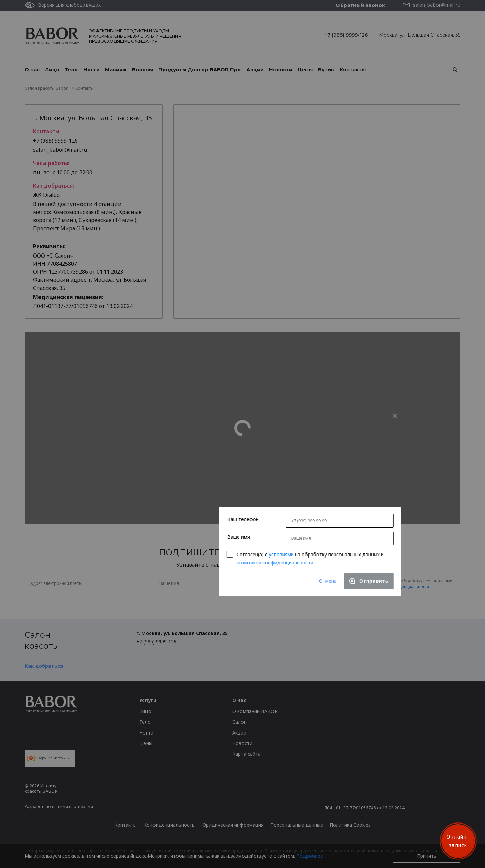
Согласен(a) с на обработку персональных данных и (243, 489)
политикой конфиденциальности (208, 493)
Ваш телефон (176, 451)
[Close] (328, 347)
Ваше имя (171, 468)
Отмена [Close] (261, 512)
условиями (214, 485)
